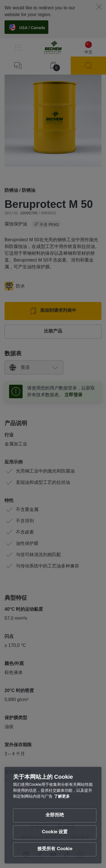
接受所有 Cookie (55, 849)
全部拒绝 (55, 815)
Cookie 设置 (55, 832)
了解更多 (62, 797)
